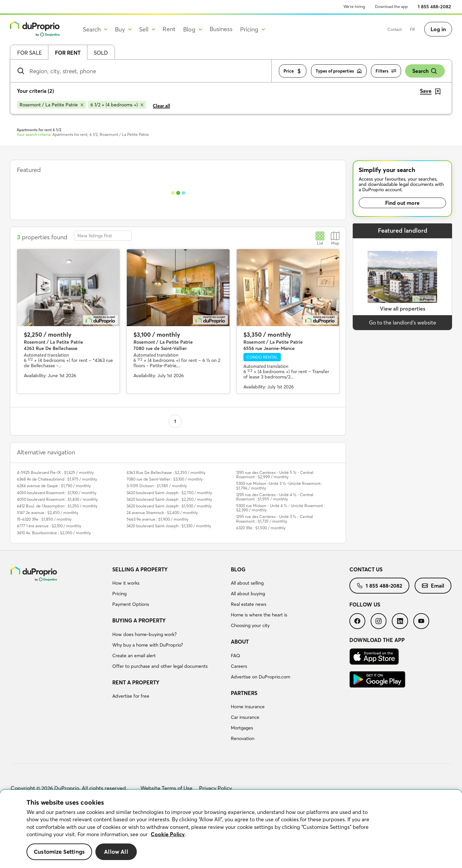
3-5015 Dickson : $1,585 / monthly (157, 486)
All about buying (248, 594)
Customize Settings (59, 852)
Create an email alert (134, 656)
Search (425, 71)
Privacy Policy (215, 788)
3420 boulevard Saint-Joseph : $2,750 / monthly (169, 493)
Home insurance (248, 707)
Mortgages (242, 728)
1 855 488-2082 (434, 7)
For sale (29, 53)
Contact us (366, 569)
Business (221, 29)
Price (293, 71)
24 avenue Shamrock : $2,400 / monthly (162, 513)
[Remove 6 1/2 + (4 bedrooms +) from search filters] (117, 105)
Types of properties (339, 71)
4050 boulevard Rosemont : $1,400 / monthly (57, 499)
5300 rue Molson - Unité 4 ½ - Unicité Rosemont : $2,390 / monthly (281, 508)
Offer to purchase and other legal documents (160, 666)
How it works (126, 583)
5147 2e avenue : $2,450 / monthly (48, 513)
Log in (438, 29)
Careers (239, 666)
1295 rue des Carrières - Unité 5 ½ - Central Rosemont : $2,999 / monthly (275, 475)
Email (433, 586)
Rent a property (136, 682)
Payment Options (131, 604)
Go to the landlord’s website (403, 322)
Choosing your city (250, 625)
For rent (68, 53)
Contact (395, 29)
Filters (386, 71)
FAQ (235, 656)
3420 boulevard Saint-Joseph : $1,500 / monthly (169, 506)
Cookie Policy (168, 834)
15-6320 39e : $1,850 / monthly (44, 519)
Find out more (402, 203)
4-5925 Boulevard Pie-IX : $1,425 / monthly (55, 472)
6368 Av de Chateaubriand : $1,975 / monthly (57, 479)
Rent (169, 29)
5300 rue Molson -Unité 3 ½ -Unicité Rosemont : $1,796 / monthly (279, 486)
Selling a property (140, 569)
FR (412, 29)
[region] (231, 829)
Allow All (116, 852)
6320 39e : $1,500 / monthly (261, 528)
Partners (244, 693)
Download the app (391, 6)
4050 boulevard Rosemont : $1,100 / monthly (57, 493)
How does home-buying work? (144, 634)
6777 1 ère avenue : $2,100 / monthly (49, 526)
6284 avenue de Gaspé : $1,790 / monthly (54, 486)
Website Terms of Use (166, 788)
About (240, 642)
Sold (101, 53)
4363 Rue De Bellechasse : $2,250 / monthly (166, 472)
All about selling (247, 583)
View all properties (403, 309)
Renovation (243, 738)
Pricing (119, 594)
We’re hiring (354, 6)
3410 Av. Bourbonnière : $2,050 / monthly (54, 533)
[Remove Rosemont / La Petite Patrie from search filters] (51, 105)
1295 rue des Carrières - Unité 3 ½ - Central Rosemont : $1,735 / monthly (275, 519)
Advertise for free (131, 696)
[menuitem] (169, 588)
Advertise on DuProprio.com (260, 677)
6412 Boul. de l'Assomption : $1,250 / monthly (57, 506)
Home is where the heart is (259, 615)
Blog (238, 569)
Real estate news (249, 604)
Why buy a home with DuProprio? (148, 645)
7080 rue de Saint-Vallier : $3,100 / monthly (165, 479)
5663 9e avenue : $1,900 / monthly (157, 519)
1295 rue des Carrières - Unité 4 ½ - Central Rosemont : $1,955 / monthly (275, 497)
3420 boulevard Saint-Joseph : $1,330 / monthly (169, 526)
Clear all (161, 106)
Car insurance (245, 717)
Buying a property (139, 620)
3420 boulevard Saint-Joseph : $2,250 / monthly (169, 499)
